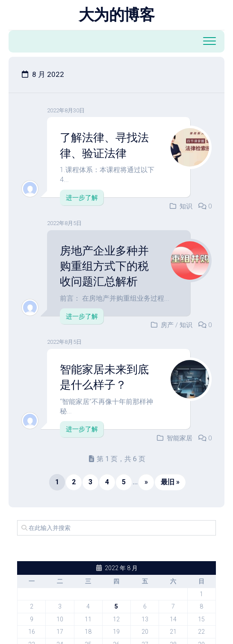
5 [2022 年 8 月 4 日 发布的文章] (116, 606)
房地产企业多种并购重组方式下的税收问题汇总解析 (104, 266)
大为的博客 (117, 15)
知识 (186, 206)
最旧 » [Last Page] (170, 482)
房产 (167, 325)
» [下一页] (146, 482)
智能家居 (180, 438)
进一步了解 (82, 198)
